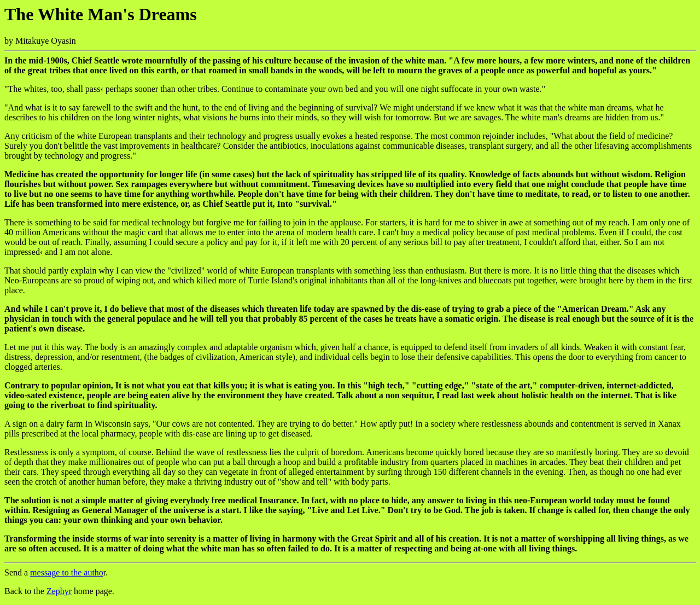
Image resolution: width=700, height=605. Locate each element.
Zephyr (59, 591)
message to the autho (67, 572)
